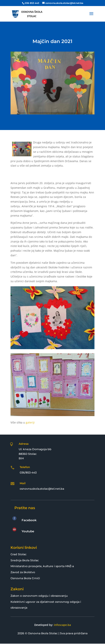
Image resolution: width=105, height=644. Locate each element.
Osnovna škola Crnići (25, 578)
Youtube (28, 531)
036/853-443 (28, 473)
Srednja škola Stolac (25, 560)
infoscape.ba (62, 625)
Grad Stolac (19, 554)
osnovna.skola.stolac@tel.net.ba (42, 489)
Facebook (29, 520)
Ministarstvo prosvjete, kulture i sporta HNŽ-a (42, 566)
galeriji (30, 422)
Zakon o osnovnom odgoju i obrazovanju (39, 596)
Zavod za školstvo (23, 572)
